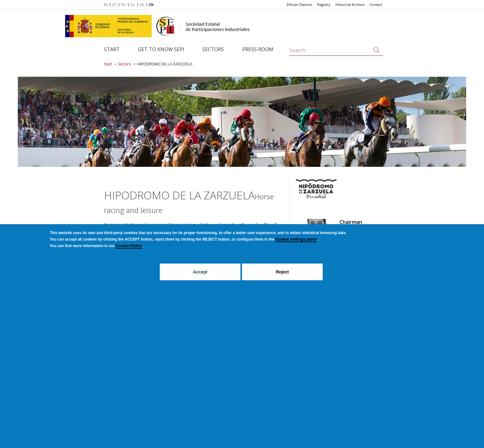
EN (151, 4)
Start (112, 49)
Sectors (213, 49)
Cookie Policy (129, 246)
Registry (324, 4)
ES (106, 4)
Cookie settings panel (296, 239)
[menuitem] (107, 5)
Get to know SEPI (161, 49)
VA (142, 4)
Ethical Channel (299, 4)
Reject (282, 272)
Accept (200, 272)
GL (133, 4)
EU (123, 4)
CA (114, 4)
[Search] (376, 51)
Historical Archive (350, 4)
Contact (376, 4)
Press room (258, 49)
